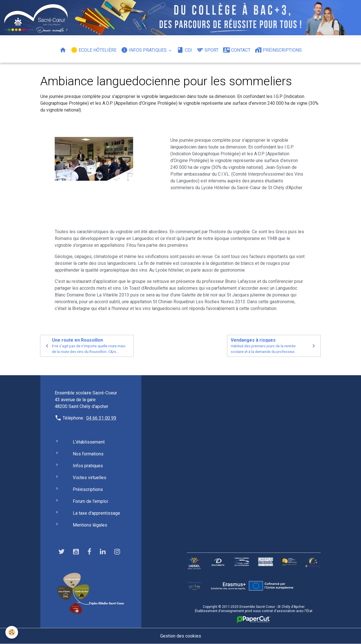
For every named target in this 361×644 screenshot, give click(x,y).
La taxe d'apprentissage (96, 513)
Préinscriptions (278, 50)
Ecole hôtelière (94, 50)
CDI (184, 50)
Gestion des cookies (181, 636)
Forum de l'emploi (90, 501)
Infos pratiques (144, 50)
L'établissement (89, 442)
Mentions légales (90, 525)
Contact (237, 50)
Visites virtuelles (90, 478)
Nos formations (88, 454)
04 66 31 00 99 (101, 418)
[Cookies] (12, 632)
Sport (208, 50)
